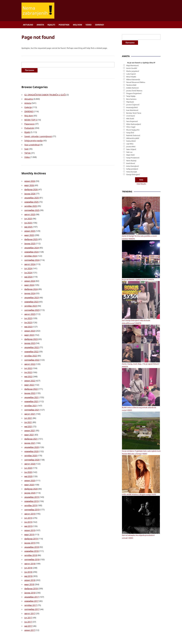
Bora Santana (131, 176)
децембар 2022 (32, 341)
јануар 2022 (30, 386)
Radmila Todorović (133, 212)
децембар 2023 (32, 293)
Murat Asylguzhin (133, 206)
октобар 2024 (31, 252)
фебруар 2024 (31, 285)
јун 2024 (28, 268)
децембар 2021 (32, 390)
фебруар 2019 (31, 528)
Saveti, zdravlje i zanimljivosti (38, 135)
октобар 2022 (31, 349)
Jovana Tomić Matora (134, 167)
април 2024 (30, 277)
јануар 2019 (30, 532)
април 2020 (30, 471)
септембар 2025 (32, 208)
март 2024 (29, 281)
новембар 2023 (31, 297)
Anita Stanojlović (133, 243)
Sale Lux (129, 229)
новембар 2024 (31, 248)
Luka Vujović (131, 151)
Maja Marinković (132, 142)
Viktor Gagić (131, 204)
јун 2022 (28, 366)
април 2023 (30, 325)
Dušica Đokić (131, 218)
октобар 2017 (31, 592)
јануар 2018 (30, 580)
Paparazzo (29, 123)
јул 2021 (28, 410)
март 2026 (29, 183)
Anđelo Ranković (132, 164)
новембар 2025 (31, 200)
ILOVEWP (108, 637)
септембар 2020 (32, 451)
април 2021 (30, 422)
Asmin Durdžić (132, 145)
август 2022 (30, 358)
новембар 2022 (31, 345)
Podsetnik (64, 25)
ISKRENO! (99, 25)
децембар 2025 (32, 196)
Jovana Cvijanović (133, 181)
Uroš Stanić (131, 192)
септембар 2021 (32, 402)
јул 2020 (28, 459)
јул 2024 (28, 264)
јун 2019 (28, 511)
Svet (26, 147)
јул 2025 (28, 216)
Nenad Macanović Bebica (136, 159)
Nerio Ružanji (131, 237)
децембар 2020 (32, 439)
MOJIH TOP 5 (31, 119)
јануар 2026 (30, 192)
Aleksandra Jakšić (133, 215)
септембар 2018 (32, 548)
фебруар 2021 (31, 430)
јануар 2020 (30, 483)
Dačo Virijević (131, 226)
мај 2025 (28, 224)
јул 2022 (28, 362)
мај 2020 (28, 467)
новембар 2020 (31, 443)
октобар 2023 (31, 301)
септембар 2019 (32, 499)
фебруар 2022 (31, 382)
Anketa (40, 25)
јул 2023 (28, 313)
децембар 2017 (32, 584)
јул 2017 (28, 605)
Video (89, 25)
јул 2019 (28, 507)
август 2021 (30, 406)
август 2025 (30, 212)
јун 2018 (28, 560)
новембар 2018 (31, 540)
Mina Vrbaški (131, 153)
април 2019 (30, 520)
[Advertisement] (141, 88)
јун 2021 (28, 414)
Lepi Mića (130, 220)
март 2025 (29, 232)
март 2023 (29, 329)
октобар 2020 (31, 447)
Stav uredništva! (32, 143)
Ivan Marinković (132, 187)
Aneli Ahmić (131, 240)
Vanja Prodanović (133, 234)
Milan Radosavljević (134, 201)
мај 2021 (28, 418)
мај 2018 (28, 564)
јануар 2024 (30, 289)
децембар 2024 (32, 244)
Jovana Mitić (131, 223)
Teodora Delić (131, 162)
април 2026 (30, 179)
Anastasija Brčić (132, 184)
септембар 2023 (32, 305)
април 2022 (30, 374)
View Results (141, 261)
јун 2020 (28, 463)
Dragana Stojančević (134, 170)
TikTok (27, 151)
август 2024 (30, 260)
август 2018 (30, 552)
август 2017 (30, 600)
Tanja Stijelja (131, 173)
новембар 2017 (31, 588)
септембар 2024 (32, 256)
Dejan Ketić (130, 232)
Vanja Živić (130, 209)
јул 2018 (28, 556)
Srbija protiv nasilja (33, 139)
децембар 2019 (32, 487)
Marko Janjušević (133, 148)
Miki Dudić (130, 195)
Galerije (28, 107)
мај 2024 (28, 273)
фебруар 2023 (31, 333)
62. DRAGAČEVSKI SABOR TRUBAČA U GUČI (45, 95)
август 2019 (30, 503)
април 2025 (30, 228)
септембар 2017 (32, 596)
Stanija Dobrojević (133, 251)
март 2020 (29, 475)
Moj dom (77, 25)
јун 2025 (28, 220)
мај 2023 (28, 321)
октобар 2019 (31, 495)
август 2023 (30, 309)
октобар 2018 (31, 544)
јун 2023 (28, 317)
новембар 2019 (31, 491)
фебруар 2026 (31, 188)
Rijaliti (51, 25)
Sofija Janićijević (132, 246)
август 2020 (30, 455)
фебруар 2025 (31, 236)
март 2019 (29, 524)
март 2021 (29, 426)
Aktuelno (28, 25)
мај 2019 (28, 515)
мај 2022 (28, 370)
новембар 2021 (31, 394)
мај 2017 (28, 613)
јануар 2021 (30, 434)
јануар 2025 (30, 240)
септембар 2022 (32, 354)
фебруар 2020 (31, 479)
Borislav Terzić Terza (134, 190)
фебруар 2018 (31, 576)
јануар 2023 (30, 337)
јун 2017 (28, 609)
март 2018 (29, 572)
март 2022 (29, 378)
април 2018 (30, 568)
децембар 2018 (32, 536)
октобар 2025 (31, 204)
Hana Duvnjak (132, 248)
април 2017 (30, 617)
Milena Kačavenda (133, 156)
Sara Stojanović (132, 198)
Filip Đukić (130, 179)
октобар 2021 (31, 398)
